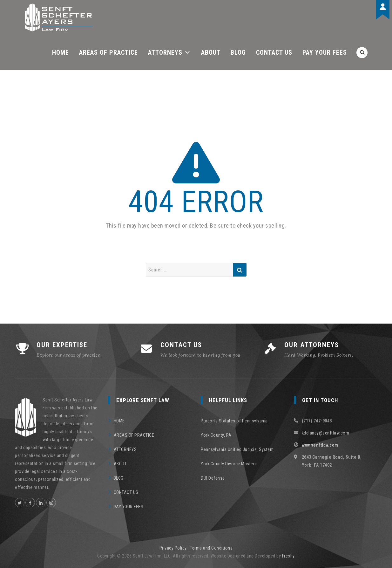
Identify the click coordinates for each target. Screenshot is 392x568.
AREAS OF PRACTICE (108, 52)
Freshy (288, 556)
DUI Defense (213, 478)
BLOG (238, 52)
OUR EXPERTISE (62, 345)
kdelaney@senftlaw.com (326, 433)
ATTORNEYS (169, 52)
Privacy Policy (173, 548)
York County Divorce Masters (229, 464)
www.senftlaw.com (320, 445)
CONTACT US (274, 52)
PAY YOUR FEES (325, 52)
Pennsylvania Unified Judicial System (237, 449)
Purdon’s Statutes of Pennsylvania (234, 421)
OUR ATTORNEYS (312, 345)
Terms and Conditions (211, 548)
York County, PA (216, 435)
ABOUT (211, 52)
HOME (61, 52)
